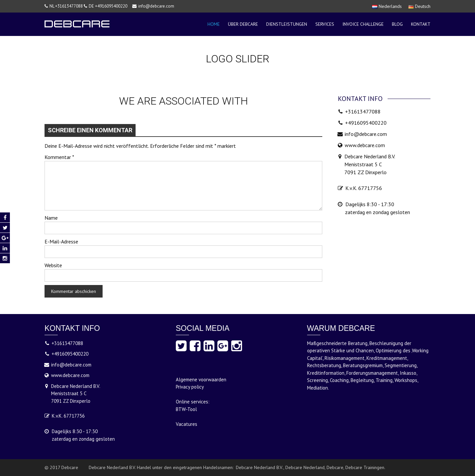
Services (325, 24)
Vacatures (187, 424)
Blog (397, 24)
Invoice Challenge (363, 24)
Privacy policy (190, 387)
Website (53, 265)
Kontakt (421, 24)
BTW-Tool (186, 409)
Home (214, 24)
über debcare (243, 24)
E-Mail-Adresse (61, 241)
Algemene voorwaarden (201, 380)
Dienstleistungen (287, 24)
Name (51, 218)
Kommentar (59, 157)
